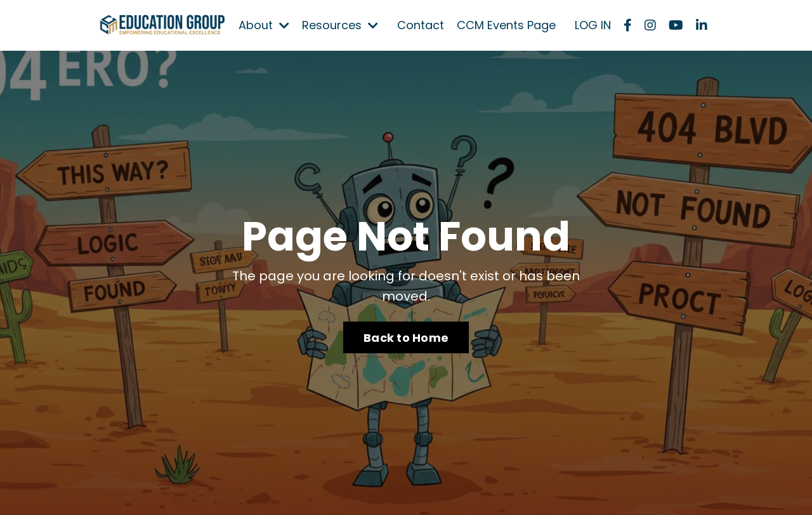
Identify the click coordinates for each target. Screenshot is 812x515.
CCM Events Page (506, 25)
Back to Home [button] (406, 338)
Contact (421, 25)
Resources (340, 25)
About (264, 25)
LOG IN (593, 25)
